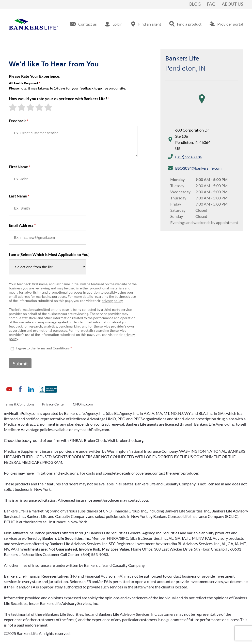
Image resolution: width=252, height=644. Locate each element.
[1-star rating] (13, 107)
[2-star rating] (22, 107)
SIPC (124, 538)
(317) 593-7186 (189, 157)
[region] (202, 104)
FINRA (113, 538)
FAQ (211, 4)
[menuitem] (84, 24)
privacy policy (112, 301)
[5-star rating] (49, 107)
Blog (195, 4)
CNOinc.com (83, 404)
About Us (232, 4)
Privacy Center (54, 404)
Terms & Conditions (19, 404)
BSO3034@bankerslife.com (198, 168)
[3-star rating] (31, 107)
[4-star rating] (40, 107)
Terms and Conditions (53, 348)
